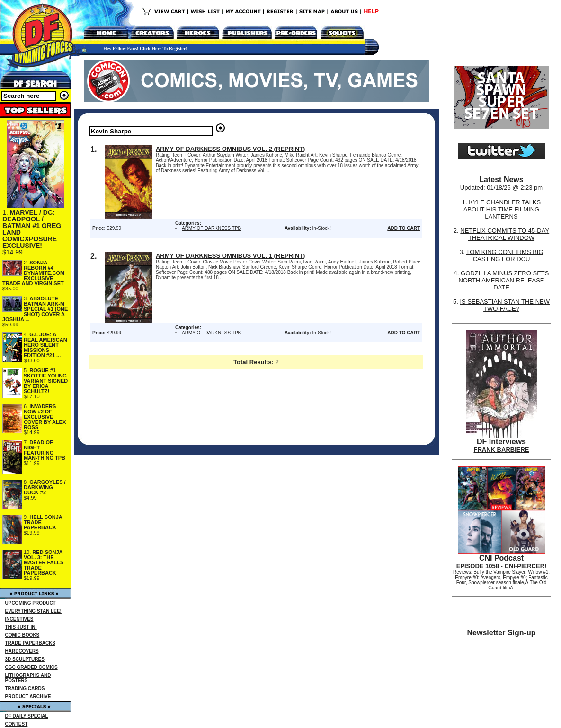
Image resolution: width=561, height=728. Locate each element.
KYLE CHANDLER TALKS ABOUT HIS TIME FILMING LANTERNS (502, 209)
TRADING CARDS (25, 689)
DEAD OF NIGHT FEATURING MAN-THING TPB (45, 450)
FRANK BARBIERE (502, 450)
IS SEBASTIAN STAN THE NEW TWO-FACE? (505, 305)
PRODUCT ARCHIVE (28, 697)
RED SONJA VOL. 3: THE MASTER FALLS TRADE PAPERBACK (44, 562)
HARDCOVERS (22, 651)
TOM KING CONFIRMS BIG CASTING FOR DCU (505, 255)
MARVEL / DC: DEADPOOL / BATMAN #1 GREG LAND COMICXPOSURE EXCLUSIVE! (32, 229)
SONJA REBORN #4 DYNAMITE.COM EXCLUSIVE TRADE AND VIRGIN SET (33, 273)
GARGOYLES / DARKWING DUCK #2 (45, 487)
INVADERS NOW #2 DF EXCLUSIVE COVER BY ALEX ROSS (45, 417)
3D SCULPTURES (25, 659)
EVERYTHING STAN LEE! (33, 611)
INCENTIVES (19, 619)
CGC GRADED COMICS (31, 667)
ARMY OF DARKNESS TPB (211, 228)
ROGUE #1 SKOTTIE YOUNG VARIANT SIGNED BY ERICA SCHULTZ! (46, 381)
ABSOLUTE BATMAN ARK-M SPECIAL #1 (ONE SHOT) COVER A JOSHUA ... (35, 309)
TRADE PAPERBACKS (31, 643)
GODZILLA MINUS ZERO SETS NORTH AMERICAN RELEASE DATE (503, 280)
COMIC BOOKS (22, 635)
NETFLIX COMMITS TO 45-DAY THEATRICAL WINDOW (505, 234)
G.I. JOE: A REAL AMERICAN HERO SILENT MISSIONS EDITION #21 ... (45, 345)
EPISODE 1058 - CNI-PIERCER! (502, 566)
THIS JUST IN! (21, 627)
